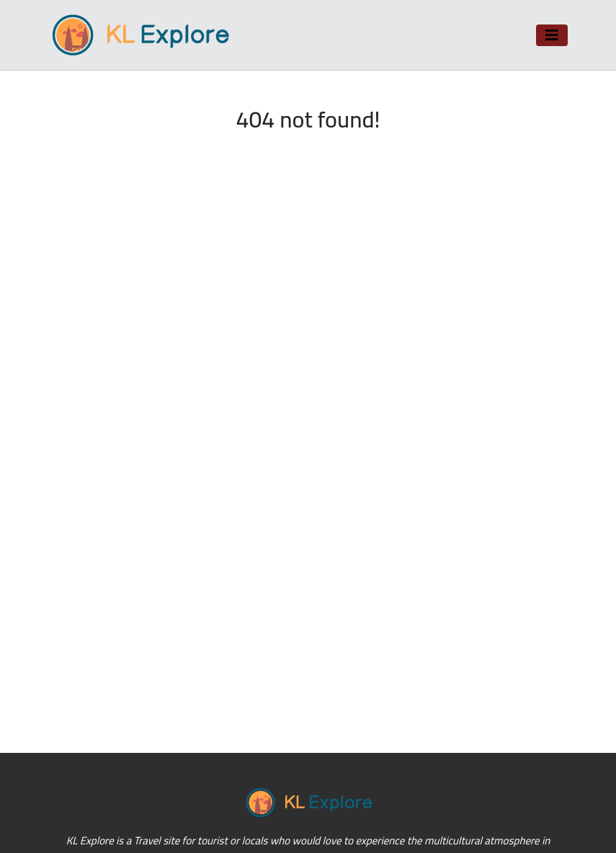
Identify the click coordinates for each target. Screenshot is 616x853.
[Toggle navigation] (552, 35)
